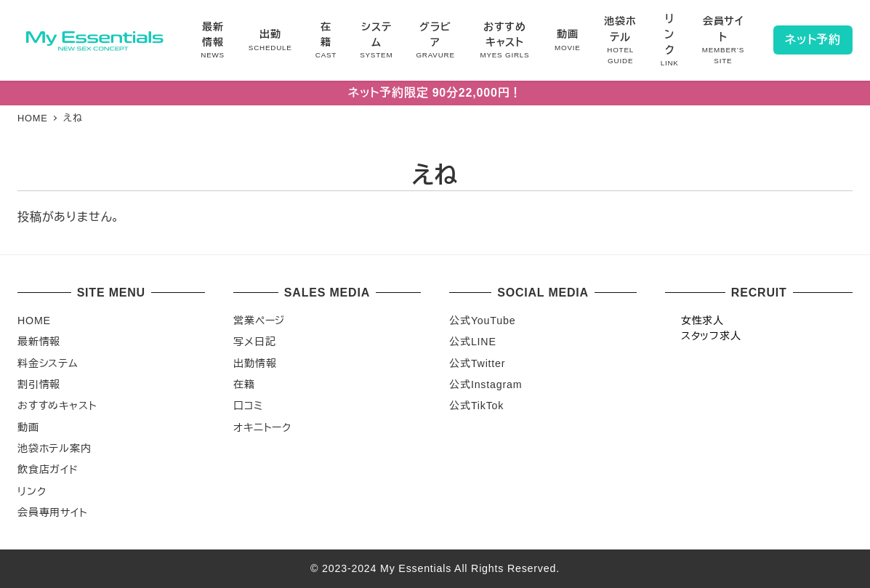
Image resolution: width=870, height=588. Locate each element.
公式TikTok (476, 406)
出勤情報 (255, 363)
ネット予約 (813, 40)
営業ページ (259, 321)
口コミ (248, 406)
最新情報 (39, 342)
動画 (28, 427)
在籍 (244, 384)
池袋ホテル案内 (55, 448)
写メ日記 (254, 342)
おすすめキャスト (57, 406)
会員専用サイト (53, 512)
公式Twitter (477, 363)
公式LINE (472, 342)
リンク (32, 491)
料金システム (48, 363)
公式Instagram (486, 384)
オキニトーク (262, 427)
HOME (34, 321)
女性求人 (702, 321)
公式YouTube (482, 321)
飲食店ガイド (48, 470)
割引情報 (39, 384)
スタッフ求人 (711, 336)
